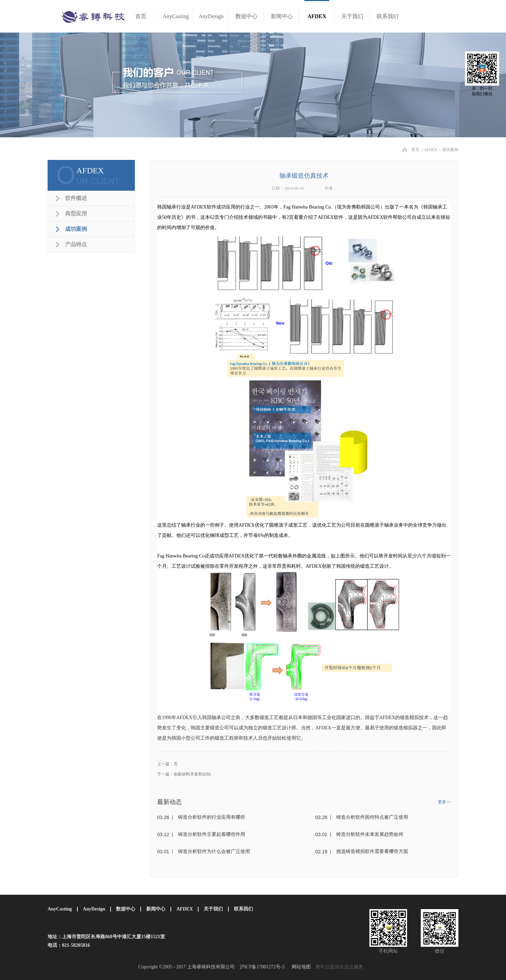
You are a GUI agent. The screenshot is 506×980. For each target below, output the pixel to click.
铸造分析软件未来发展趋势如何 (370, 834)
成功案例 (450, 150)
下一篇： (184, 774)
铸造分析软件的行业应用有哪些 (212, 817)
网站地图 (300, 967)
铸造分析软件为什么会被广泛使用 (214, 851)
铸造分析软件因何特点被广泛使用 (372, 817)
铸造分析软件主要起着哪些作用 (212, 834)
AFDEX (431, 150)
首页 (141, 16)
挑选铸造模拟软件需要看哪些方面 (372, 851)
